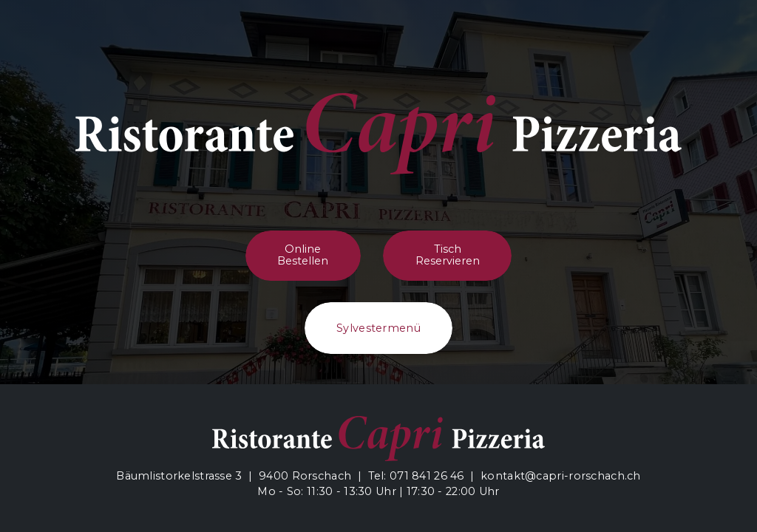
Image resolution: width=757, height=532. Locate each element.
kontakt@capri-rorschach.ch (561, 476)
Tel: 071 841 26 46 (416, 476)
